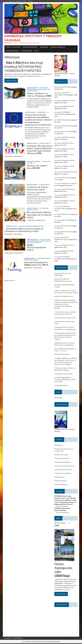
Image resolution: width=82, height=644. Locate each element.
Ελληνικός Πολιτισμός (61, 455)
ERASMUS (41, 113)
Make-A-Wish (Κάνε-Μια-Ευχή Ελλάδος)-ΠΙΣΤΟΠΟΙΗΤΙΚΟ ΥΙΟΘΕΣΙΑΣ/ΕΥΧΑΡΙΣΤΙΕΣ (23, 67)
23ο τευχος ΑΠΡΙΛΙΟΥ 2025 (63, 126)
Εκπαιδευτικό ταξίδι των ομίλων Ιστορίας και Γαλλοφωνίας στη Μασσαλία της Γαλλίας (23, 230)
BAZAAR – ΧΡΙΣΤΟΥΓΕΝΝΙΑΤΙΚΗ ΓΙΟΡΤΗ (36, 248)
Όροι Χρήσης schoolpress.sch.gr (32, 642)
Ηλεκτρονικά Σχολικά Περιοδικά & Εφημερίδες (16, 1)
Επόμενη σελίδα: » (10, 281)
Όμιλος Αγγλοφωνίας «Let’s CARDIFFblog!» (64, 570)
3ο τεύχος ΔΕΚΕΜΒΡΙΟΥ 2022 (63, 246)
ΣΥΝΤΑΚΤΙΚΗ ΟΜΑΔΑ (12, 51)
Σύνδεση (30, 1)
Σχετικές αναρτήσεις (63, 507)
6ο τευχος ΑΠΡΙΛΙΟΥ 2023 (62, 227)
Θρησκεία (43, 185)
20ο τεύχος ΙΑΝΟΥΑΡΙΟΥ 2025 (64, 144)
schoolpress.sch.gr (18, 639)
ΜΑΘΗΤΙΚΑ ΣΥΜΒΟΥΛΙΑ (58, 48)
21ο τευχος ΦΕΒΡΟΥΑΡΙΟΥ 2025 (64, 138)
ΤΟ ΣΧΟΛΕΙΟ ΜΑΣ (26, 51)
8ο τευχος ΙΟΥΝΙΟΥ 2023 (62, 215)
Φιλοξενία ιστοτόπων (61, 485)
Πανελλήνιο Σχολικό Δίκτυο (63, 470)
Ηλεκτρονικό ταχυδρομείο (63, 463)
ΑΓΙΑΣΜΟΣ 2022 (46, 162)
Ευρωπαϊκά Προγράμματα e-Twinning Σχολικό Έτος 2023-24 (36, 264)
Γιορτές (42, 240)
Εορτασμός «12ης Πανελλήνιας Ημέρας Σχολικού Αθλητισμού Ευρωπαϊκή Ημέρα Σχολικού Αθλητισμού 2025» (39, 150)
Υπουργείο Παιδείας (61, 481)
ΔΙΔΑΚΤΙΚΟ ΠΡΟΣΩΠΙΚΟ (30, 48)
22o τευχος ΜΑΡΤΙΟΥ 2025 (63, 132)
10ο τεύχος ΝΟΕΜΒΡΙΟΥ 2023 (64, 201)
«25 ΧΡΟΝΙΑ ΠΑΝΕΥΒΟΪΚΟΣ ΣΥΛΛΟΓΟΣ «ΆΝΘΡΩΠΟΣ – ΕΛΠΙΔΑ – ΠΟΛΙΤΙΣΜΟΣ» (65, 380)
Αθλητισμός (43, 144)
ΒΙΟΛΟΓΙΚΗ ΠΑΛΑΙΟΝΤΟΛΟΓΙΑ (64, 297)
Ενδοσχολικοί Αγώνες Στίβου (64, 374)
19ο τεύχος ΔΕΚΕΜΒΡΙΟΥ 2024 (64, 149)
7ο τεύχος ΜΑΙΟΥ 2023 (61, 221)
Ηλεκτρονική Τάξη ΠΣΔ (62, 459)
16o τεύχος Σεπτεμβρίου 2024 (64, 161)
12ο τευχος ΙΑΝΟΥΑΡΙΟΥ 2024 (64, 190)
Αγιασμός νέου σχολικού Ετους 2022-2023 (40, 167)
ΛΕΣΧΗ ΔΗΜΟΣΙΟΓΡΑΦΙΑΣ (33, 242)
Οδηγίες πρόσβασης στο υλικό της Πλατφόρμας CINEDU (39, 95)
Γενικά (42, 88)
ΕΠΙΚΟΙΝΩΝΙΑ (44, 48)
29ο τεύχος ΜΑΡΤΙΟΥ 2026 (63, 88)
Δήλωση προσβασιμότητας (51, 642)
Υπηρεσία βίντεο (60, 478)
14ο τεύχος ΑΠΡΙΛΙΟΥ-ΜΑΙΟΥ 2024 (65, 173)
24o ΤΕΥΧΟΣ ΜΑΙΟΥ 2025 (62, 121)
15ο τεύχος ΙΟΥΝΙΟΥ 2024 (62, 178)
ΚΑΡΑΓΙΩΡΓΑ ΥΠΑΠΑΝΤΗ (34, 162)
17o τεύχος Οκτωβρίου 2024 (63, 167)
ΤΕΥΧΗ (36, 51)
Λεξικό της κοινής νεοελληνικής (64, 467)
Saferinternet (59, 446)
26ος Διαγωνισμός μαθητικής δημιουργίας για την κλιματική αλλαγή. (39, 215)
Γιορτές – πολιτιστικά (13, 48)
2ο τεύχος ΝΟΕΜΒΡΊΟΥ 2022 (63, 252)
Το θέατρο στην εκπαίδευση (63, 474)
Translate (57, 526)
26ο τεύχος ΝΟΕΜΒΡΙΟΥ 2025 (64, 107)
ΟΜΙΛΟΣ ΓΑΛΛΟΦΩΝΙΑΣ (34, 227)
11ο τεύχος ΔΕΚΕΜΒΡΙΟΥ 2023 (64, 196)
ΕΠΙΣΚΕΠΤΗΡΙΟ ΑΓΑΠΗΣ (62, 355)
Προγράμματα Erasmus (61, 386)
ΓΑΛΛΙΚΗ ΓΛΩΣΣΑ (24, 227)
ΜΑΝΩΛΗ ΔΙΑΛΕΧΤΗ (33, 88)
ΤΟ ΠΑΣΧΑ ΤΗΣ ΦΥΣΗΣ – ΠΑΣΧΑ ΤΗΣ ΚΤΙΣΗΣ (38, 189)
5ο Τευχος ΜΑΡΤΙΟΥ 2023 (62, 232)
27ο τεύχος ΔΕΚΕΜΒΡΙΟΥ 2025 (64, 101)
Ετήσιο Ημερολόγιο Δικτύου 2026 (65, 318)
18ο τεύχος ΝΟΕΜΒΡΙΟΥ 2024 (64, 155)
